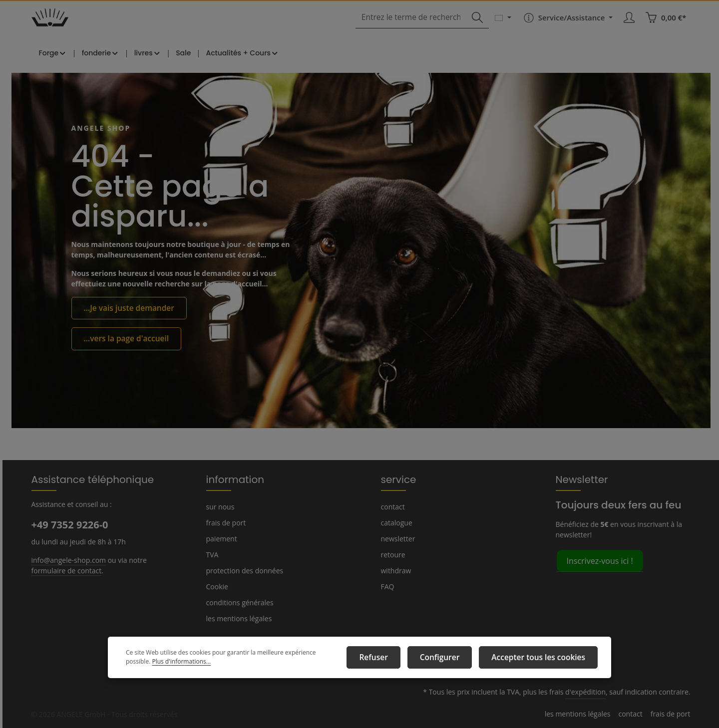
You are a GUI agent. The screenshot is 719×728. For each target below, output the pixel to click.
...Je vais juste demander (125, 320)
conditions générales (238, 602)
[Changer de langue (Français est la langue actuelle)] (502, 26)
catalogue (396, 522)
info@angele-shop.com (67, 559)
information (231, 479)
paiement (221, 538)
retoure (392, 554)
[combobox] (416, 26)
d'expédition (592, 692)
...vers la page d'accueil (123, 350)
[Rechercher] (476, 26)
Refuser (394, 659)
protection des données (243, 570)
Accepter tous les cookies (543, 659)
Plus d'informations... (154, 664)
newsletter (397, 538)
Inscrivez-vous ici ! (599, 560)
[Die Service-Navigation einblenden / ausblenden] (566, 26)
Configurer (454, 659)
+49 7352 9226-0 (69, 524)
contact (392, 506)
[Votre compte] (630, 26)
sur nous (220, 506)
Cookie (217, 586)
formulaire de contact (64, 570)
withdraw (395, 570)
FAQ (388, 586)
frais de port (225, 522)
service (397, 479)
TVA (213, 554)
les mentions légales (238, 618)
